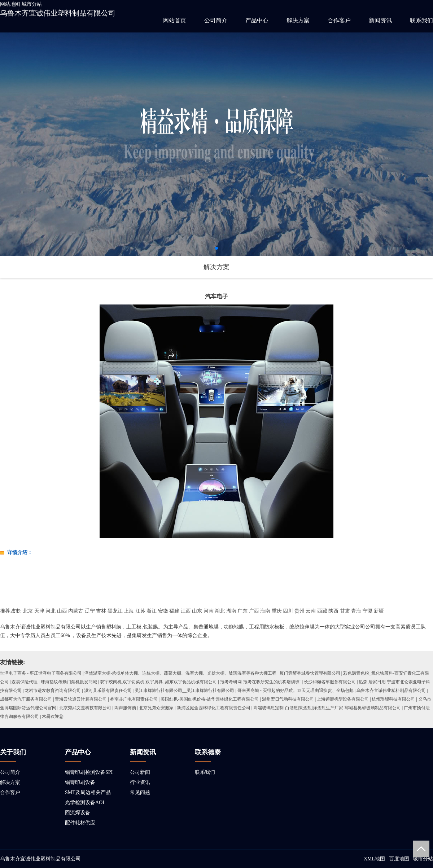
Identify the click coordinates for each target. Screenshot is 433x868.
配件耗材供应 (80, 823)
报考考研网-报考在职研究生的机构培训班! (261, 682)
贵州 (299, 611)
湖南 (231, 611)
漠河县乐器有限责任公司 (108, 691)
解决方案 (298, 20)
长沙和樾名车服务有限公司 (330, 682)
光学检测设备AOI (85, 803)
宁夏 (368, 611)
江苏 (140, 611)
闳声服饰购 (125, 708)
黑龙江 (115, 611)
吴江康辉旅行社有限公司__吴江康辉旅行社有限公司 (184, 691)
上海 (129, 611)
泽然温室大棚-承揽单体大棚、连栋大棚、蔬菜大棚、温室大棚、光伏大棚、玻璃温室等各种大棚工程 (180, 673)
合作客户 (339, 20)
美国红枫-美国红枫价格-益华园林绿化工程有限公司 (210, 699)
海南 (265, 611)
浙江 (152, 611)
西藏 (322, 611)
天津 (39, 611)
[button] (216, 248)
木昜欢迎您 (53, 716)
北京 (28, 611)
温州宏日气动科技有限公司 (288, 699)
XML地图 (374, 859)
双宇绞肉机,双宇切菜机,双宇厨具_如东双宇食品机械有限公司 (158, 682)
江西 (186, 611)
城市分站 (32, 4)
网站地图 (10, 4)
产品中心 (257, 20)
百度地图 (399, 859)
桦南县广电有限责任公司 (134, 699)
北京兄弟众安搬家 (156, 708)
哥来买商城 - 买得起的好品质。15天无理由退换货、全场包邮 (296, 691)
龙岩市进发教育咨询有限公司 (53, 691)
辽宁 (90, 611)
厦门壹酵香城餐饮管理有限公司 (310, 673)
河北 (51, 611)
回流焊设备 (78, 813)
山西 (62, 611)
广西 (254, 611)
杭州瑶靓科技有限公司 (393, 699)
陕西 (333, 611)
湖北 (220, 611)
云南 (311, 611)
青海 (356, 611)
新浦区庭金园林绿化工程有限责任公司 (214, 708)
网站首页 (175, 20)
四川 (288, 611)
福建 (174, 611)
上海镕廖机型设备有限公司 (343, 699)
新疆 (379, 611)
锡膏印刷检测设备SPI (89, 772)
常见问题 (140, 792)
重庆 (277, 611)
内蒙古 (76, 611)
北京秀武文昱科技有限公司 (85, 708)
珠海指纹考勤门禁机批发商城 (69, 682)
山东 (197, 611)
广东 (242, 611)
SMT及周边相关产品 (88, 792)
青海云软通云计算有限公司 (81, 699)
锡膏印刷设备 (80, 782)
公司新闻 (140, 772)
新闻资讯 (380, 20)
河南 (209, 611)
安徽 (163, 611)
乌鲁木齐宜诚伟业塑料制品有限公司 (58, 13)
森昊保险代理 (25, 682)
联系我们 (421, 20)
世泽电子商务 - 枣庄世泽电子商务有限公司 (41, 673)
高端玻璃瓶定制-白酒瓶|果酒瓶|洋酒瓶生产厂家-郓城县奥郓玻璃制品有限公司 (327, 708)
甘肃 (345, 611)
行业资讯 (140, 782)
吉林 (101, 611)
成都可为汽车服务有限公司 (26, 699)
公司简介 (216, 20)
